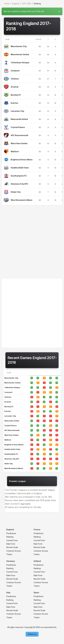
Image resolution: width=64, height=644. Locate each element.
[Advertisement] (32, 242)
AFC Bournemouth (19, 135)
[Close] (59, 11)
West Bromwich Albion (22, 200)
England (16, 4)
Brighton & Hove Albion (22, 160)
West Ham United (19, 143)
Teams (9, 554)
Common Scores (14, 551)
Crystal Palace (18, 127)
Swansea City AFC (19, 184)
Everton (14, 103)
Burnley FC (16, 95)
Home (7, 4)
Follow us (32, 634)
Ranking (10, 537)
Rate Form (11, 544)
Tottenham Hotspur (20, 63)
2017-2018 (27, 4)
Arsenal (15, 87)
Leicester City (17, 111)
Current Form (12, 540)
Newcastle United (19, 119)
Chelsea (15, 79)
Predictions (11, 533)
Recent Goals (12, 547)
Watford (15, 151)
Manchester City (19, 46)
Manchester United (20, 54)
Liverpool (15, 71)
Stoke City (16, 192)
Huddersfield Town (20, 168)
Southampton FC (19, 176)
